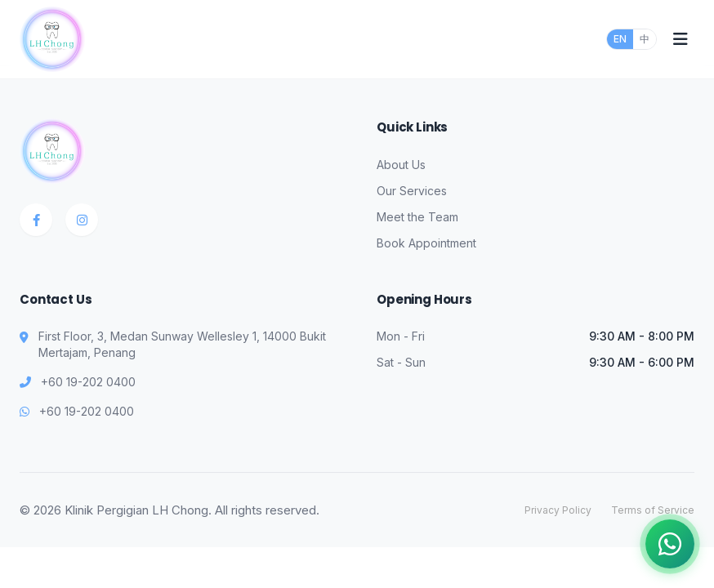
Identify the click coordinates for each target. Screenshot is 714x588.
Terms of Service (653, 510)
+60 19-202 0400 (88, 382)
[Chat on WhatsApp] (670, 544)
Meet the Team (417, 217)
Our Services (412, 191)
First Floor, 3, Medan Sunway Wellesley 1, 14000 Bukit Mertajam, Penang (182, 344)
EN (620, 39)
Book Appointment (426, 243)
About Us (401, 165)
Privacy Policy (558, 510)
